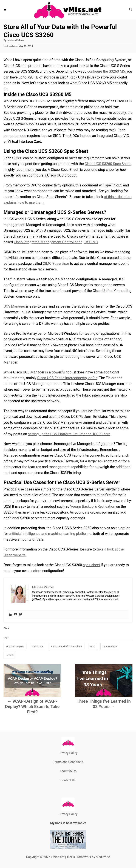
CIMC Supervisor (56, 264)
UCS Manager (14, 306)
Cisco (7, 628)
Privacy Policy (68, 753)
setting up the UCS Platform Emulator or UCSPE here (69, 434)
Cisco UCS (38, 646)
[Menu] (5, 10)
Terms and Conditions (68, 762)
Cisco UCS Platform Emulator (67, 646)
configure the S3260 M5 (106, 71)
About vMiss (68, 771)
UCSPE (9, 655)
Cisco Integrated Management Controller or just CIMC (56, 242)
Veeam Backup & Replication (93, 506)
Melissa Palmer (16, 40)
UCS (92, 646)
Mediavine (103, 857)
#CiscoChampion (15, 646)
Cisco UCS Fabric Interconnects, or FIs (67, 378)
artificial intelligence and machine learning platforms (50, 534)
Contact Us (68, 780)
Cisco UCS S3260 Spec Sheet (108, 164)
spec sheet (91, 565)
